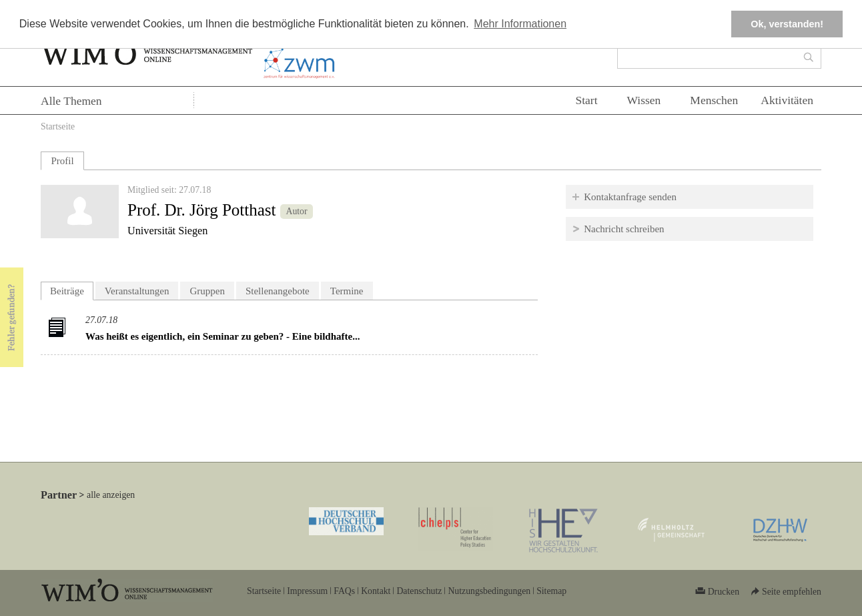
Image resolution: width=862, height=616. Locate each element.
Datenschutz (419, 591)
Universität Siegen (167, 231)
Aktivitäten (787, 100)
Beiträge (72, 289)
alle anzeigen (111, 495)
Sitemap (551, 591)
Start (586, 100)
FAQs (344, 591)
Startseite (58, 126)
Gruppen (207, 291)
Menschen (714, 100)
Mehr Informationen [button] (520, 24)
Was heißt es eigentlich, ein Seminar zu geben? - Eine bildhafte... (223, 336)
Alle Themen (71, 101)
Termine (347, 291)
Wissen (644, 100)
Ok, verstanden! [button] (787, 24)
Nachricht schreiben (624, 229)
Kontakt (376, 591)
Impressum (307, 591)
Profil (62, 161)
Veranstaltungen (137, 291)
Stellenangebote (278, 291)
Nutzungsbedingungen (489, 591)
